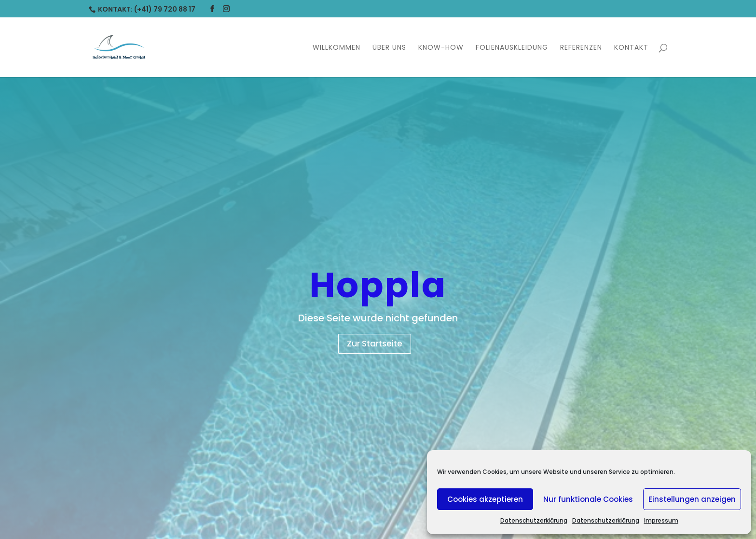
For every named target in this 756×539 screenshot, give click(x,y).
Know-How (441, 48)
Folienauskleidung (512, 48)
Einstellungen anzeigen (692, 499)
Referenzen (581, 48)
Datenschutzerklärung (534, 520)
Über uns (389, 48)
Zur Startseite (375, 344)
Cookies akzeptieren (485, 499)
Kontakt (631, 48)
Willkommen (337, 48)
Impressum (661, 520)
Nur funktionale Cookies (588, 499)
